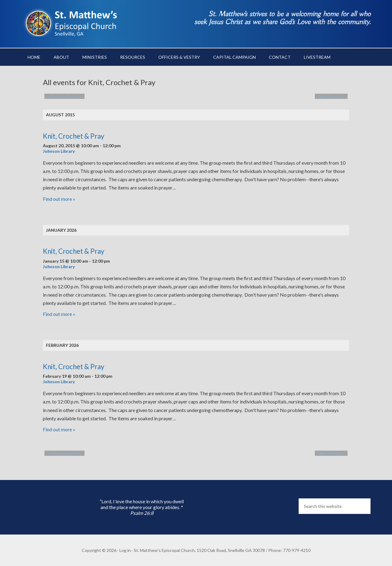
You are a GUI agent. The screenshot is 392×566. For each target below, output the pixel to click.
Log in (125, 550)
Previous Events (61, 96)
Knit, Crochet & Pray (73, 136)
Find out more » (59, 199)
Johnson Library (59, 151)
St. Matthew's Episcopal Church (73, 21)
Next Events (334, 96)
